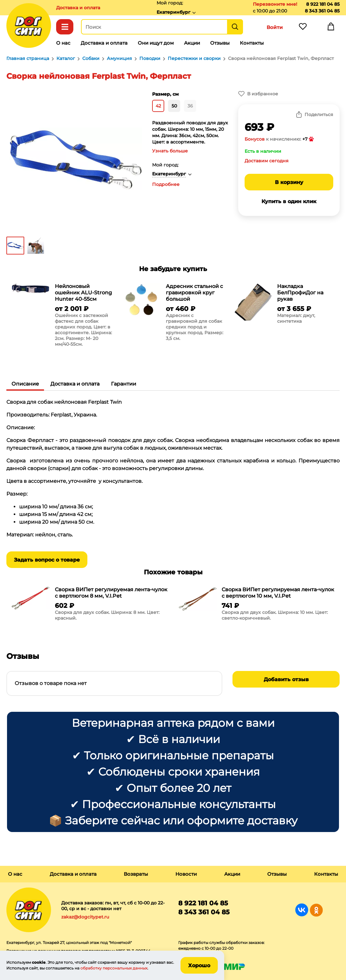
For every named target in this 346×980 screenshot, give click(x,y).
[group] (62, 317)
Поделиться (319, 114)
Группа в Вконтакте (302, 910)
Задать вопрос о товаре (47, 560)
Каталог (65, 27)
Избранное (303, 28)
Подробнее (166, 184)
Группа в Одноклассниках (316, 910)
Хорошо (199, 965)
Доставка (78, 8)
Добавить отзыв (286, 679)
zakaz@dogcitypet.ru (85, 917)
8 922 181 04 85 (323, 4)
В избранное (263, 94)
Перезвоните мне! (275, 4)
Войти (275, 27)
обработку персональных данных (114, 968)
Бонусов (255, 139)
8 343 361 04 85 (322, 11)
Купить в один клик (289, 201)
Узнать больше (170, 151)
